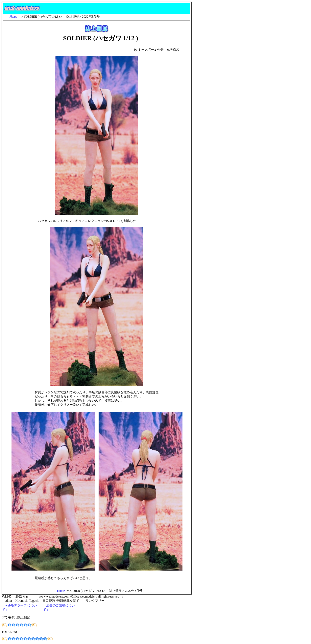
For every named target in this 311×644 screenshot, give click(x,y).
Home (12, 17)
